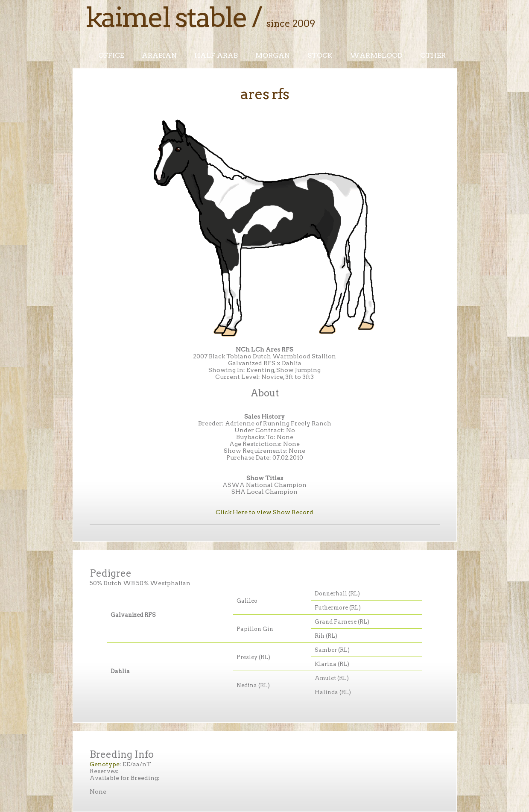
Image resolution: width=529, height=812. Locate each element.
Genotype (105, 764)
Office (111, 55)
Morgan (273, 55)
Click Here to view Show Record (264, 512)
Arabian (159, 55)
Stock (320, 55)
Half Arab (216, 55)
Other (433, 55)
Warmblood (376, 55)
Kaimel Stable (166, 17)
